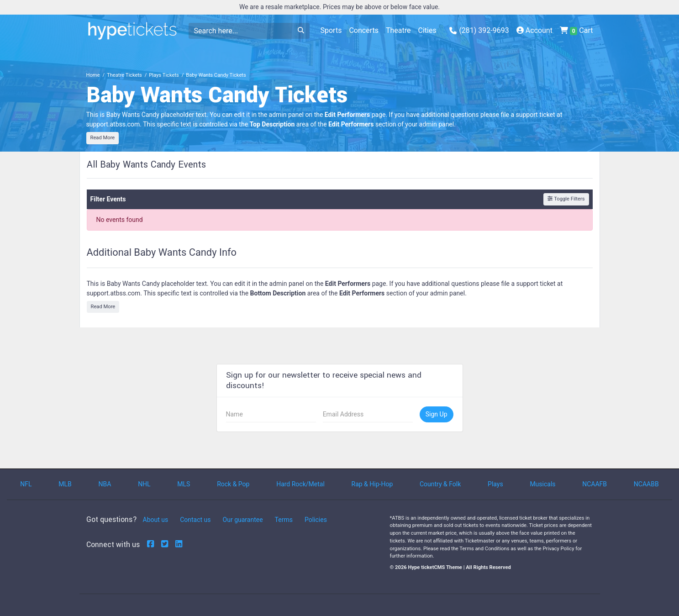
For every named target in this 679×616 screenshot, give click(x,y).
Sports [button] (331, 30)
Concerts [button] (364, 30)
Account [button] (534, 30)
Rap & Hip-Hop (372, 484)
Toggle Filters (566, 199)
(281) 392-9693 (479, 30)
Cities (427, 30)
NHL (144, 484)
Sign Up (437, 414)
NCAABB (646, 484)
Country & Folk (440, 484)
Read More (103, 138)
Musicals (542, 484)
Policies (316, 520)
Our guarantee (243, 520)
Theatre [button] (398, 30)
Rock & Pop (233, 484)
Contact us (195, 520)
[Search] (240, 31)
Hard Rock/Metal (300, 484)
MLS (184, 484)
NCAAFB (595, 484)
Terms (284, 520)
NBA (105, 484)
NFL (26, 484)
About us (156, 520)
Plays (495, 484)
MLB (65, 484)
